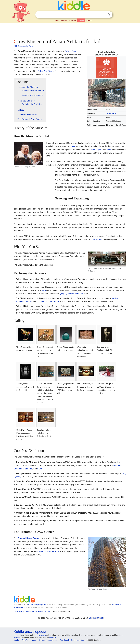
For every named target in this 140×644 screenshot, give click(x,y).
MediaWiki (53, 638)
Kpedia (81, 20)
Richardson (98, 239)
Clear (104, 15)
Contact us (53, 640)
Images (64, 20)
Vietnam (118, 465)
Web (57, 20)
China (92, 150)
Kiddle (16, 640)
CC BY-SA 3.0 (40, 635)
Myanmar (18, 469)
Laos (40, 469)
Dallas (108, 113)
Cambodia (28, 469)
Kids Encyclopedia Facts (23, 46)
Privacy (42, 640)
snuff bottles (78, 294)
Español (89, 20)
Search (109, 15)
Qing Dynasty (66, 294)
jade (44, 290)
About (34, 640)
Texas (114, 113)
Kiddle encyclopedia (30, 632)
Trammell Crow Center (49, 302)
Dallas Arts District (46, 71)
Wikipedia (18, 638)
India (109, 150)
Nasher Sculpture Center (48, 551)
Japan (99, 150)
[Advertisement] (70, 30)
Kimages (73, 20)
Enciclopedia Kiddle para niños (72, 640)
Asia (73, 146)
